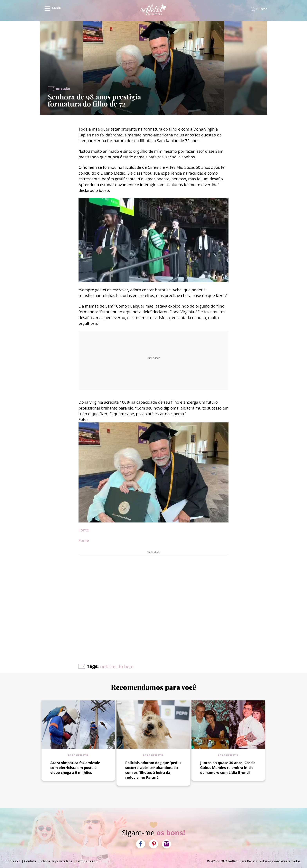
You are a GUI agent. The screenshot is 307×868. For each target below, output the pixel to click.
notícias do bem (117, 666)
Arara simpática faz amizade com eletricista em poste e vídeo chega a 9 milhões (75, 768)
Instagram (166, 844)
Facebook (141, 844)
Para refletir (78, 755)
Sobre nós (13, 861)
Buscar (262, 9)
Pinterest (153, 844)
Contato (30, 861)
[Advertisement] (153, 598)
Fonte (84, 530)
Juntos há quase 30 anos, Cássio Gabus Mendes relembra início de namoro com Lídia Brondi (228, 768)
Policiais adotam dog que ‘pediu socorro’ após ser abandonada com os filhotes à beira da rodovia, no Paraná (153, 770)
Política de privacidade (56, 861)
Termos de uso (87, 861)
